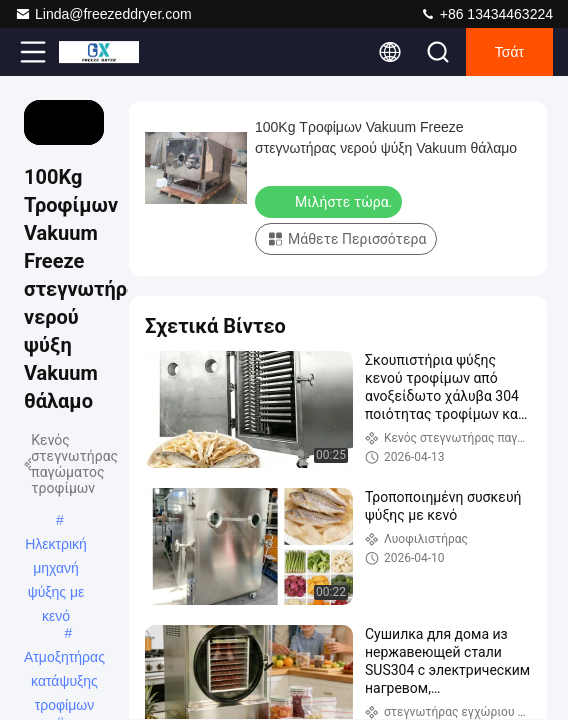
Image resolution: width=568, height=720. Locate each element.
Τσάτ (509, 52)
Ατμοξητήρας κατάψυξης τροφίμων (64, 659)
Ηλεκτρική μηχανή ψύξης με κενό (56, 546)
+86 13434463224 (486, 14)
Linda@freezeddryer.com (103, 14)
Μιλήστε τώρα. (330, 201)
